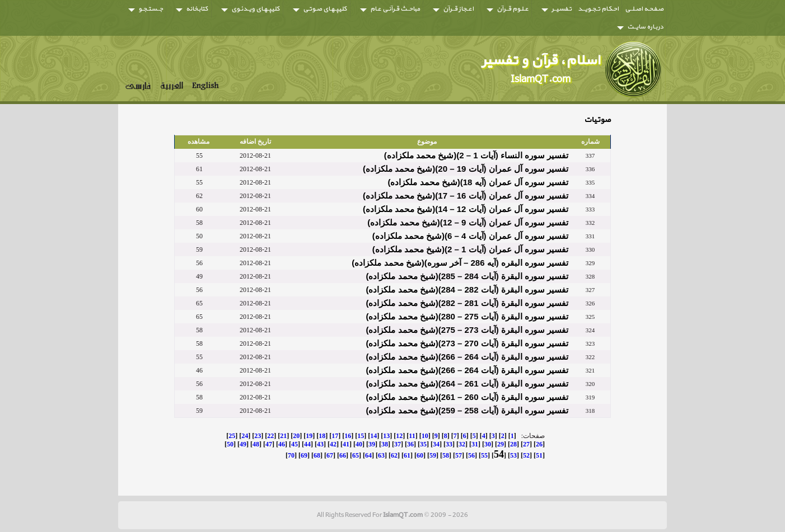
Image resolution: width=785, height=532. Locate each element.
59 (433, 455)
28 (513, 444)
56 (471, 455)
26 (539, 444)
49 (243, 444)
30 (488, 444)
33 (449, 444)
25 (232, 436)
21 (283, 436)
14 (373, 436)
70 (291, 455)
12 (399, 436)
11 (412, 436)
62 (394, 455)
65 (356, 455)
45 (295, 444)
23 (258, 436)
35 (423, 444)
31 (475, 444)
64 (368, 455)
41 (346, 444)
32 (462, 444)
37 (398, 444)
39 (372, 444)
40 (359, 444)
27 (526, 444)
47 (269, 444)
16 (348, 436)
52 (526, 455)
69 (304, 455)
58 (446, 455)
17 (335, 436)
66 (343, 455)
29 (501, 444)
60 (420, 455)
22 (270, 436)
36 (410, 444)
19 (309, 436)
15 (361, 436)
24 (245, 436)
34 (436, 444)
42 (333, 444)
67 (330, 455)
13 (386, 436)
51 (539, 455)
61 (407, 455)
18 (322, 436)
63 (381, 455)
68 (317, 455)
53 (513, 455)
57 (459, 455)
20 (296, 436)
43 (320, 444)
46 (282, 444)
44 (307, 444)
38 (385, 444)
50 (230, 444)
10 (425, 436)
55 (484, 455)
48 (256, 444)
